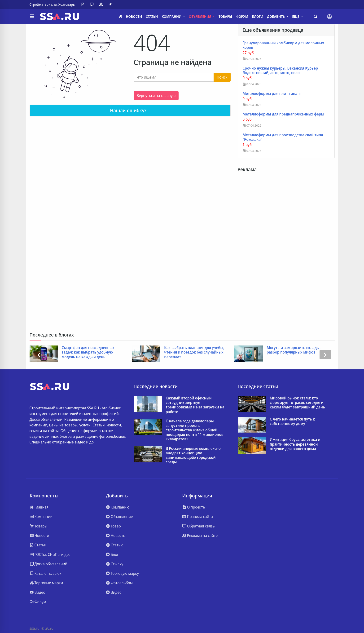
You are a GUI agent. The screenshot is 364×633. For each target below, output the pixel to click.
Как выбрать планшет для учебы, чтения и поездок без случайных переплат (194, 352)
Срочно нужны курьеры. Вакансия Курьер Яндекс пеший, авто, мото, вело (280, 71)
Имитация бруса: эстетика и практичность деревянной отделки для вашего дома (295, 444)
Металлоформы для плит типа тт (272, 94)
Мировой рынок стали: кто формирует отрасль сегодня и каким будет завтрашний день (297, 403)
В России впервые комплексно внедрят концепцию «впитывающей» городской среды (193, 455)
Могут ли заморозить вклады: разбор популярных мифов (294, 350)
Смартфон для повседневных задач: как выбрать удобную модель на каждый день (88, 352)
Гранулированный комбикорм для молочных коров (283, 45)
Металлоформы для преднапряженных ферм (283, 114)
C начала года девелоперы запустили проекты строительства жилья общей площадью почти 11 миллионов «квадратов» (195, 430)
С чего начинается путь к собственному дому (292, 421)
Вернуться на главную (156, 96)
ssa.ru (35, 628)
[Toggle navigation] (329, 17)
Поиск (222, 77)
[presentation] (39, 355)
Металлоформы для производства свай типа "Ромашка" (283, 137)
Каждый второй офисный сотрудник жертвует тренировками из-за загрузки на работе (195, 405)
